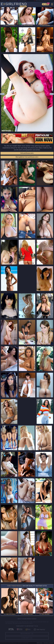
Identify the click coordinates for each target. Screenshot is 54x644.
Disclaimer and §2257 (49, 643)
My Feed (46, 4)
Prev (3, 94)
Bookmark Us (27, 634)
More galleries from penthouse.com (27, 157)
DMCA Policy (40, 643)
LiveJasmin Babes (13, 1)
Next (51, 94)
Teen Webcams (39, 1)
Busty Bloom (23, 1)
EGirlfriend (14, 5)
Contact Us (27, 638)
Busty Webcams (49, 1)
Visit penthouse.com (27, 153)
